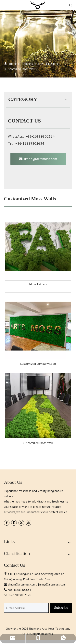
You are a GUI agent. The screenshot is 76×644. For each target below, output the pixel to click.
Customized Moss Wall (38, 443)
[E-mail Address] (26, 608)
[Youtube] (29, 523)
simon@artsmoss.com (38, 159)
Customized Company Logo (38, 364)
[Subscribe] (61, 608)
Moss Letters (38, 284)
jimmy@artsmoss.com (52, 584)
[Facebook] (7, 523)
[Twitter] (21, 523)
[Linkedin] (14, 523)
